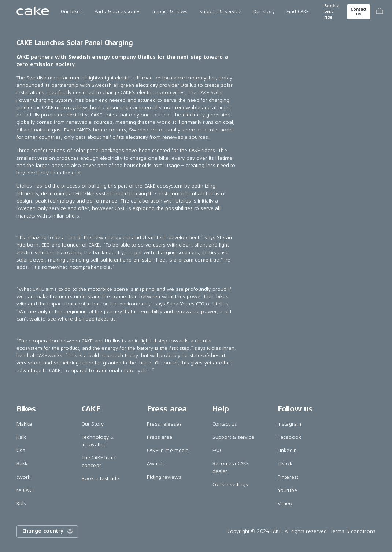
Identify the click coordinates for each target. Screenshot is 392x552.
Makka (24, 424)
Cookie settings (230, 484)
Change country (48, 531)
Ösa (21, 450)
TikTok (285, 464)
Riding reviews (164, 477)
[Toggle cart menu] (380, 12)
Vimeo (285, 503)
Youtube (287, 490)
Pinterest (288, 477)
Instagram (289, 424)
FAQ (217, 450)
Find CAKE (298, 12)
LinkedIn (287, 450)
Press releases (164, 424)
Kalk (21, 437)
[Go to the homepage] (33, 12)
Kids (21, 503)
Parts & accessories (118, 12)
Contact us (359, 12)
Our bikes (72, 12)
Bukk (22, 464)
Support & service (220, 12)
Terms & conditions (353, 531)
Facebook (289, 437)
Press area (160, 437)
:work (24, 477)
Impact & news (170, 12)
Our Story (93, 424)
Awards (156, 464)
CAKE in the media (168, 450)
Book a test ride (332, 12)
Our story (264, 12)
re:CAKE (25, 490)
